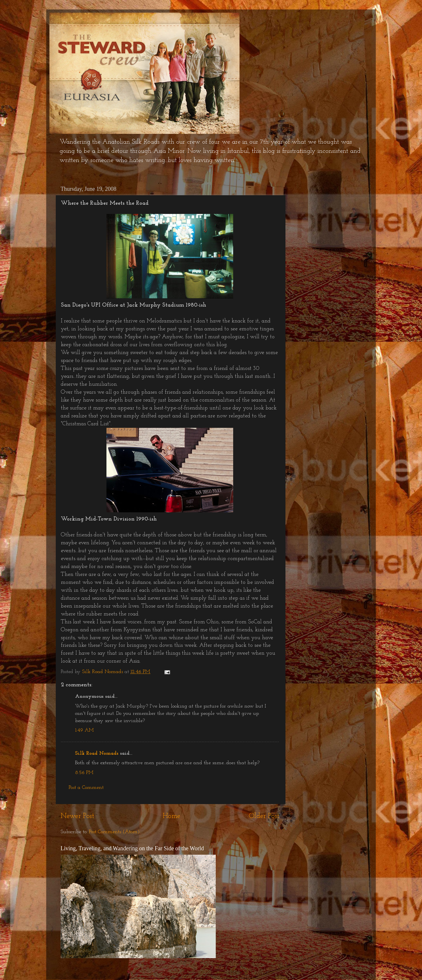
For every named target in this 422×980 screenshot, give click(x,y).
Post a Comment (86, 788)
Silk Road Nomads (97, 753)
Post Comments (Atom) (114, 832)
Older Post (264, 816)
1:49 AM (84, 730)
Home (171, 816)
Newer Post (77, 816)
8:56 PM (84, 773)
